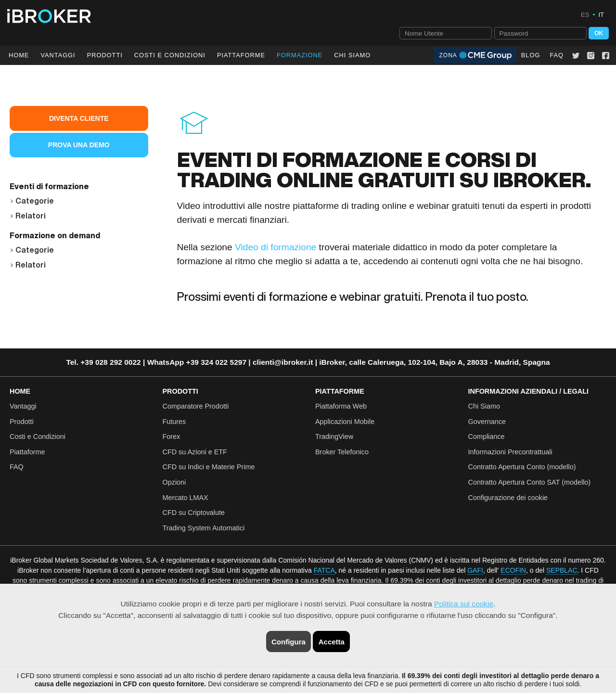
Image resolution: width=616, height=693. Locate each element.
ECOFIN (513, 570)
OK (599, 33)
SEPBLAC (562, 570)
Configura (289, 642)
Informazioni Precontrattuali (510, 452)
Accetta (332, 642)
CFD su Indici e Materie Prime (209, 467)
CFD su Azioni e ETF (195, 452)
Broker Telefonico (342, 452)
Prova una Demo (79, 145)
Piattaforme (241, 55)
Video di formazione (276, 247)
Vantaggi (58, 55)
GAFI (475, 570)
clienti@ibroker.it (283, 362)
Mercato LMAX (186, 498)
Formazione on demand (55, 235)
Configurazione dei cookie (508, 498)
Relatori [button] (28, 216)
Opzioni (174, 482)
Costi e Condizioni (38, 436)
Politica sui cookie (464, 604)
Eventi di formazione (49, 186)
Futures (174, 422)
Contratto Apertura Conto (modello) (522, 467)
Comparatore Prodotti (196, 406)
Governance (487, 422)
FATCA (324, 570)
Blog (531, 55)
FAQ (557, 55)
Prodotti (105, 55)
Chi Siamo (352, 55)
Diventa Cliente (79, 118)
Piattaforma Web (341, 406)
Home (19, 55)
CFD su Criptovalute (194, 513)
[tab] (79, 199)
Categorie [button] (32, 201)
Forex (172, 436)
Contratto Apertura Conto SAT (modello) (530, 482)
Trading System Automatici (204, 528)
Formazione (300, 55)
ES (585, 15)
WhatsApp (166, 362)
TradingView (334, 436)
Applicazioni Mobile (345, 422)
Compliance (487, 436)
